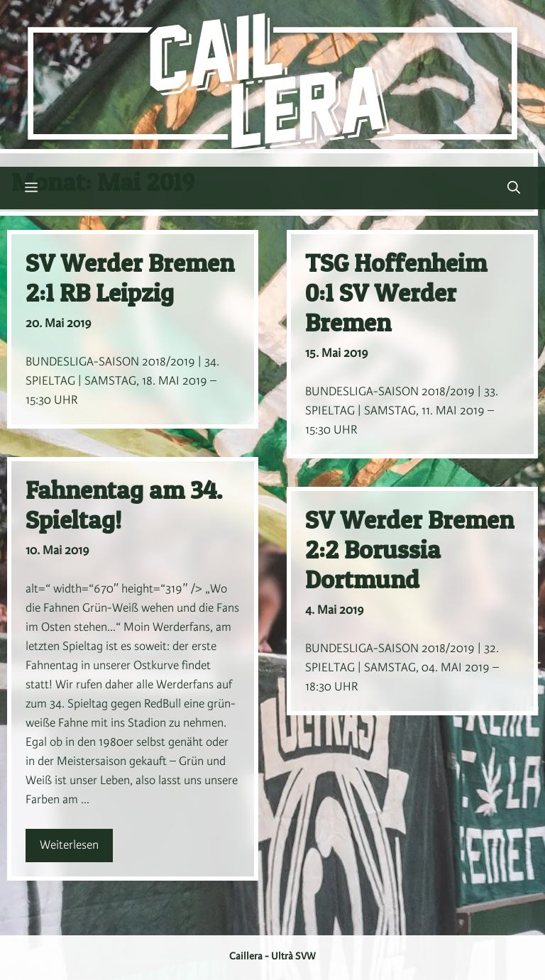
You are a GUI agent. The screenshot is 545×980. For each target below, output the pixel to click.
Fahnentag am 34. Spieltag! (124, 505)
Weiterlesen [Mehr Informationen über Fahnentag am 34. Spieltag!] (69, 845)
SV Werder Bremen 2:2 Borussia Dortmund (409, 550)
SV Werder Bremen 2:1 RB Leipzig (130, 278)
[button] (514, 188)
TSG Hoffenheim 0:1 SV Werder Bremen (396, 293)
